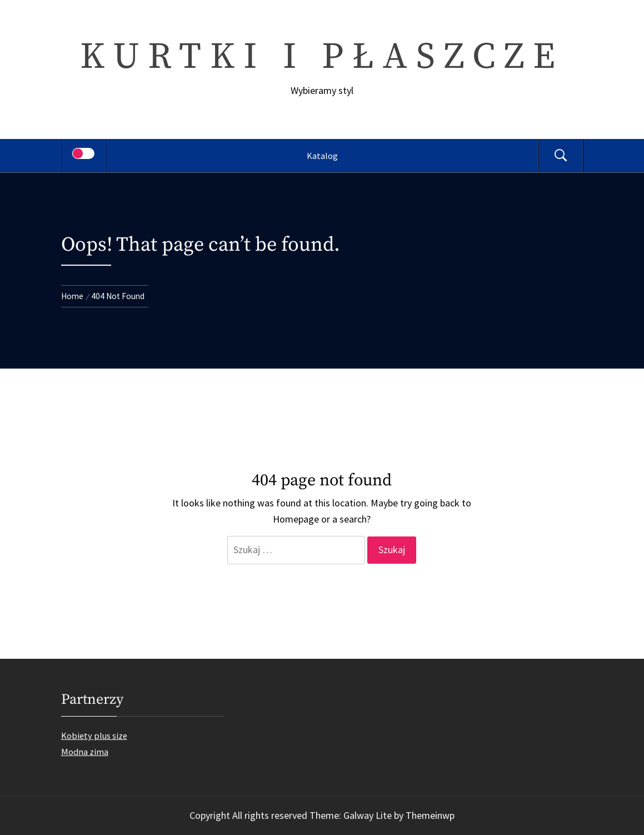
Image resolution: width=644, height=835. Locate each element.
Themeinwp (430, 815)
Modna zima (85, 752)
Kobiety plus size (94, 735)
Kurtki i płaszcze (322, 57)
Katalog (322, 156)
